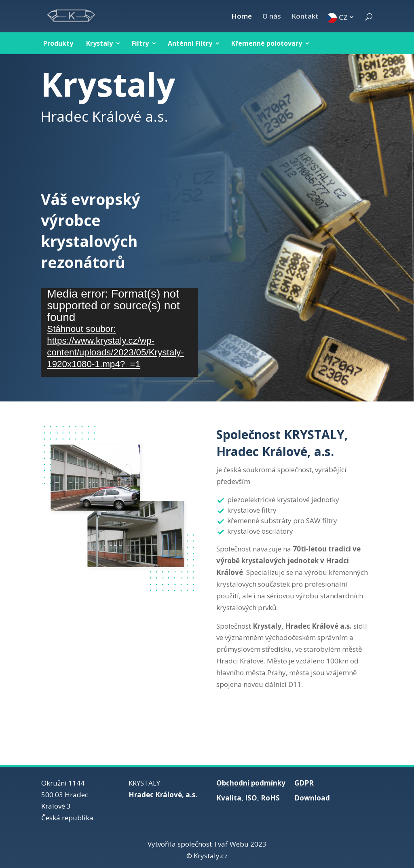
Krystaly (99, 43)
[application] (119, 332)
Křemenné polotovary (267, 43)
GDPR (304, 783)
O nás (272, 17)
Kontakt (305, 17)
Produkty (58, 43)
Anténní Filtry (190, 43)
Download (312, 798)
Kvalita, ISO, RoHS (248, 798)
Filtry (140, 43)
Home (242, 17)
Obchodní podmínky (251, 783)
